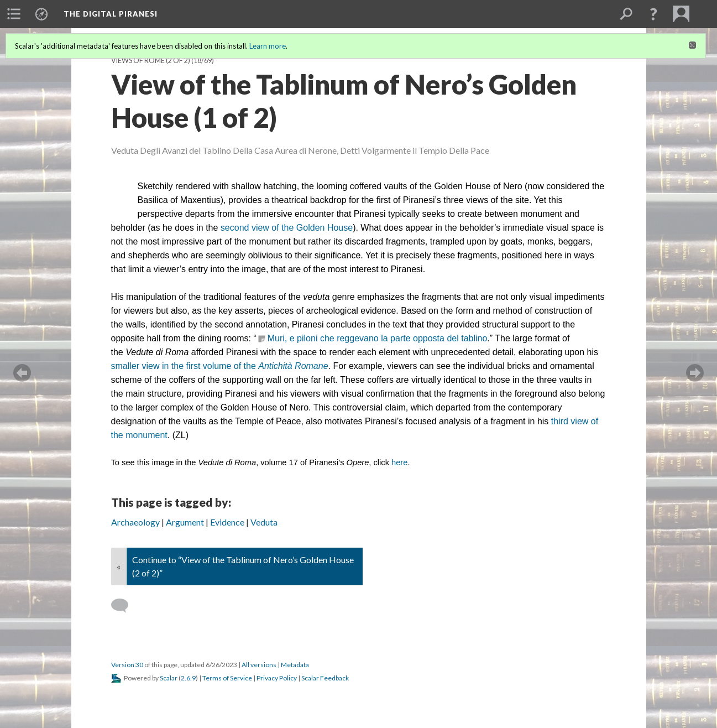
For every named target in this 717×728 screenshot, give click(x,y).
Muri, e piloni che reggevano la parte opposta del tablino (378, 338)
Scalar (169, 678)
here (399, 462)
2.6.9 (188, 678)
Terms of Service (227, 678)
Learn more (268, 46)
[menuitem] (14, 14)
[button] (653, 14)
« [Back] (119, 566)
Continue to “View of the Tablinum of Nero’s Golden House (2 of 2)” (243, 566)
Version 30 (127, 665)
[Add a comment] (125, 606)
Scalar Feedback (325, 678)
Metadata (295, 665)
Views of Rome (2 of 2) (151, 61)
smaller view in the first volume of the (220, 366)
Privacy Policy (277, 678)
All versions (259, 665)
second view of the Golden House (285, 228)
